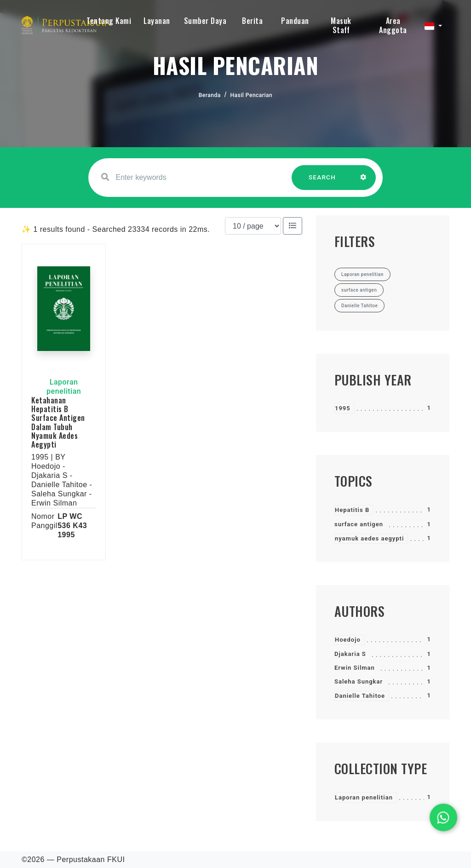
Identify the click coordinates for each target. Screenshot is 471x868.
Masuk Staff (341, 25)
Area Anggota (393, 25)
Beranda (210, 95)
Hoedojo (348, 640)
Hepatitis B (352, 510)
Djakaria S (350, 654)
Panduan (295, 21)
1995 (343, 408)
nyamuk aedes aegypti (369, 538)
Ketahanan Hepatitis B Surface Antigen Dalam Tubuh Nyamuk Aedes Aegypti (58, 422)
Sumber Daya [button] (205, 21)
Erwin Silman (355, 668)
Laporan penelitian (364, 797)
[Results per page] (253, 226)
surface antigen (359, 524)
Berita (252, 21)
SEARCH (322, 182)
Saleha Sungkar (359, 681)
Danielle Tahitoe (360, 696)
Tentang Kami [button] (109, 21)
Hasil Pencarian (252, 95)
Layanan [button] (157, 21)
